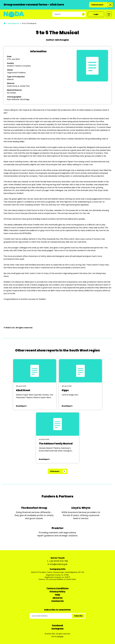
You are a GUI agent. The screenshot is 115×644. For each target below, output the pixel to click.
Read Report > (21, 406)
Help (58, 595)
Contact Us (57, 601)
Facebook (58, 625)
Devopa (60, 636)
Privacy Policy (57, 591)
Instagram (58, 629)
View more (55, 471)
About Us (58, 598)
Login (96, 14)
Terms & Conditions (58, 588)
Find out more (97, 5)
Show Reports (14, 23)
